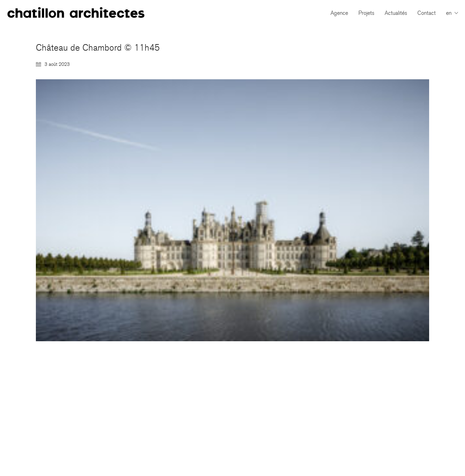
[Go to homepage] (76, 13)
